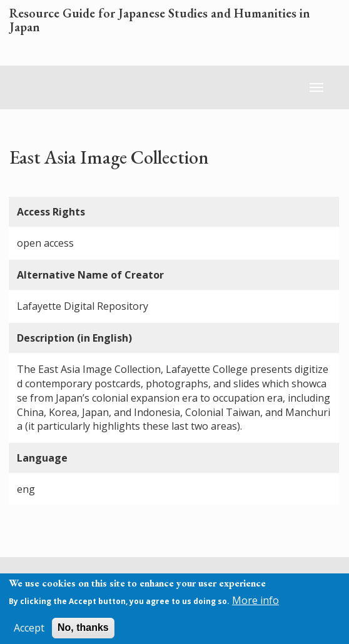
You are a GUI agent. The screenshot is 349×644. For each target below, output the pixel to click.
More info (255, 604)
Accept (29, 632)
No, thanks (83, 631)
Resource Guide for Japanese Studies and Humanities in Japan (160, 21)
